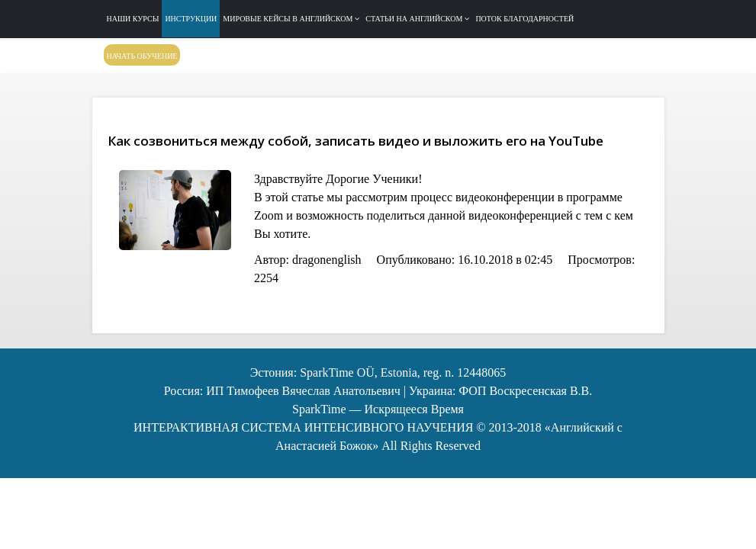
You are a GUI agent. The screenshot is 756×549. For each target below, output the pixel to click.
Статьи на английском (414, 19)
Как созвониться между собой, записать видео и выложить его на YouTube (355, 141)
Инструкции (191, 19)
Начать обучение (142, 56)
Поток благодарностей (524, 19)
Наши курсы (133, 19)
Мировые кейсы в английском (288, 19)
